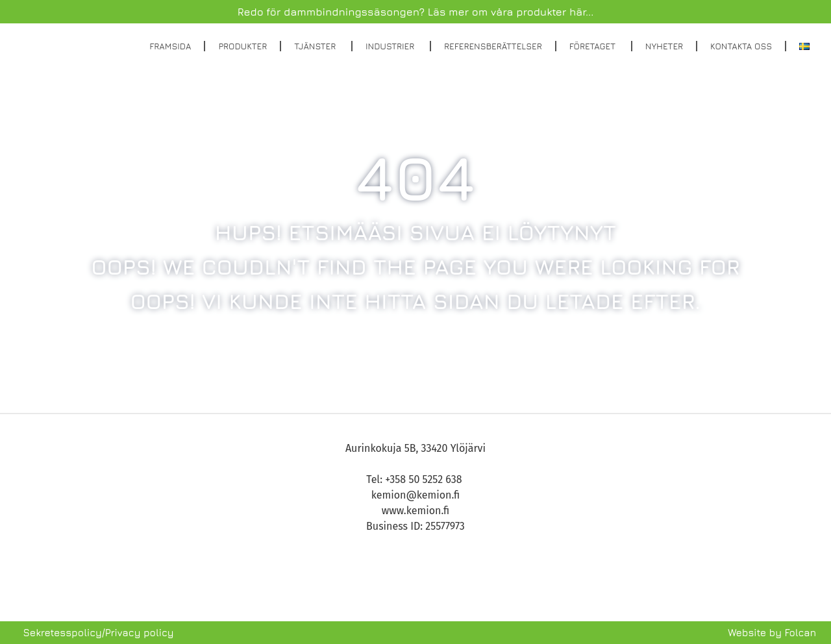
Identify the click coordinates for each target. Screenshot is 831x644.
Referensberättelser (493, 46)
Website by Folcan (772, 633)
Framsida (170, 46)
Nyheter (664, 46)
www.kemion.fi (415, 511)
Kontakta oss (741, 46)
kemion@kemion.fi (416, 495)
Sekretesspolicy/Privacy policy (99, 633)
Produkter (242, 46)
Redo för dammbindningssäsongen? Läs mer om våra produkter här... (416, 12)
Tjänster (316, 46)
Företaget (594, 46)
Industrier (391, 46)
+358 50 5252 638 (425, 479)
